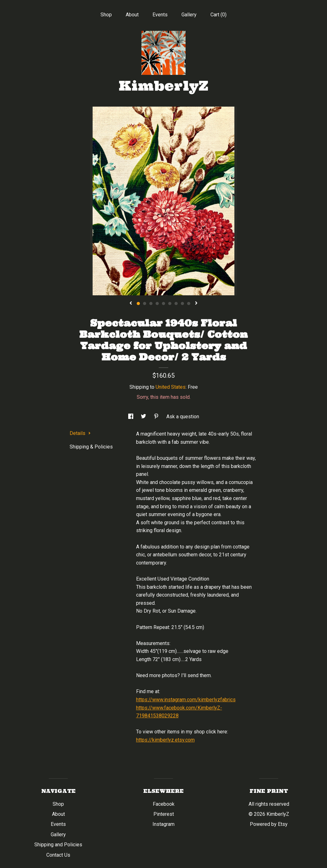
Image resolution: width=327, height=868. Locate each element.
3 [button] (151, 303)
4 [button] (157, 303)
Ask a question (183, 417)
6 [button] (170, 303)
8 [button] (182, 303)
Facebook (164, 804)
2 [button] (145, 303)
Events (160, 15)
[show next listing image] (196, 303)
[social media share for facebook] (131, 417)
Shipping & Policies (91, 447)
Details (80, 433)
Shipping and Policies (58, 845)
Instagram (163, 824)
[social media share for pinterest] (157, 417)
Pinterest (164, 814)
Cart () (218, 15)
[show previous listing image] (131, 303)
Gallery (189, 15)
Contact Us (58, 855)
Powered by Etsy (269, 824)
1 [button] (138, 303)
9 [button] (189, 303)
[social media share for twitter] (144, 417)
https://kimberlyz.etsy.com (165, 740)
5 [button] (163, 303)
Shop (106, 15)
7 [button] (176, 303)
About (132, 15)
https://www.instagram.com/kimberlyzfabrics (186, 700)
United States (171, 387)
